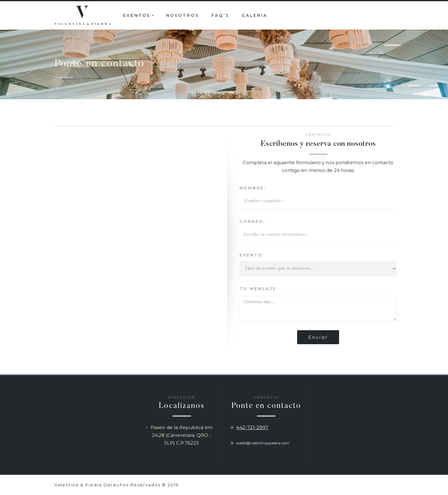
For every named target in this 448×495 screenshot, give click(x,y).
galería (255, 15)
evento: (252, 255)
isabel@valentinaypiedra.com (263, 443)
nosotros (183, 15)
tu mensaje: (259, 289)
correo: (252, 221)
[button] (138, 15)
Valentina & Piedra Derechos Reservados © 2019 (117, 485)
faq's (220, 15)
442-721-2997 (252, 427)
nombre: (253, 188)
